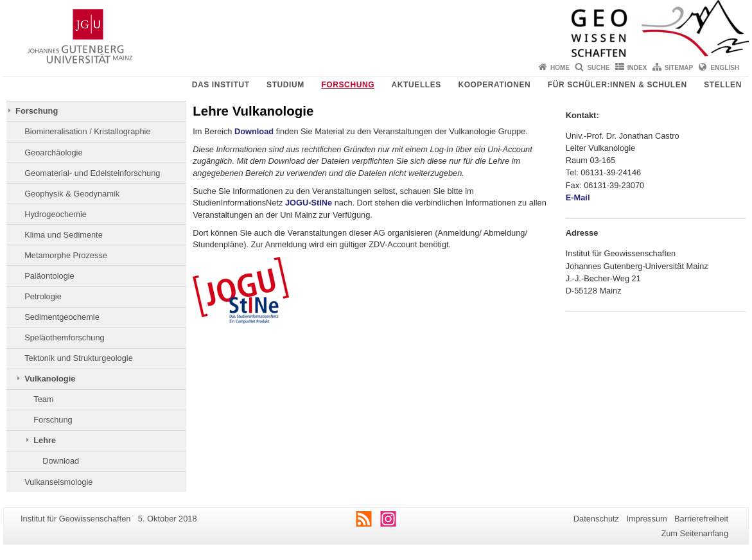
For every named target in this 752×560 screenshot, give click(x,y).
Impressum (646, 519)
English (725, 68)
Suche (598, 68)
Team (43, 399)
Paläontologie (49, 276)
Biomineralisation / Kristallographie (87, 131)
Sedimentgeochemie (62, 317)
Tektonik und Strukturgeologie (79, 358)
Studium (285, 85)
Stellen (723, 85)
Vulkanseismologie (58, 482)
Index (637, 68)
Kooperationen (494, 85)
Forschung (348, 85)
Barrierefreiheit (701, 519)
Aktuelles (416, 85)
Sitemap (679, 68)
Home (560, 68)
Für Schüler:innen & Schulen (617, 85)
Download (61, 461)
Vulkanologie (50, 379)
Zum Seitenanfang (695, 533)
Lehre (45, 440)
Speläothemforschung (65, 337)
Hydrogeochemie (56, 214)
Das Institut (221, 85)
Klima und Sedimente (64, 235)
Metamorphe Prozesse (66, 255)
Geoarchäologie (53, 153)
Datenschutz (596, 519)
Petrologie (43, 296)
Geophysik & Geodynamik (72, 194)
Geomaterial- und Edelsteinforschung (92, 173)
